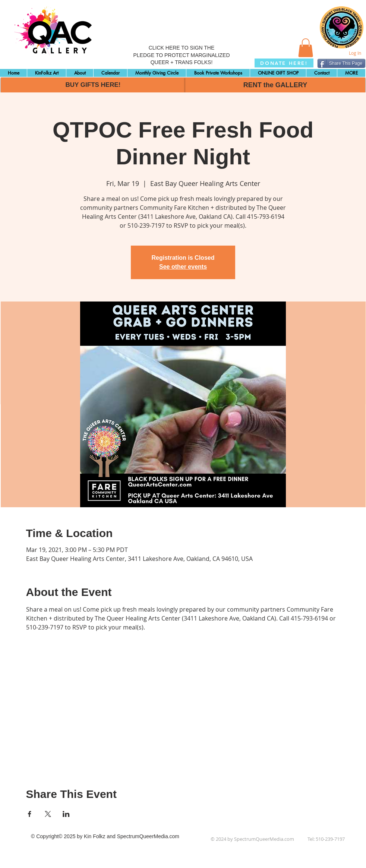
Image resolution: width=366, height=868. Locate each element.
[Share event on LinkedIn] (66, 814)
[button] (306, 48)
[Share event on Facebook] (30, 814)
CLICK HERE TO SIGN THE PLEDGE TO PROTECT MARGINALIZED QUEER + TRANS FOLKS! (181, 55)
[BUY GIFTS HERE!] (93, 85)
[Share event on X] (48, 814)
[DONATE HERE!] (284, 63)
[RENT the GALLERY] (275, 85)
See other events (183, 267)
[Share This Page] (341, 63)
